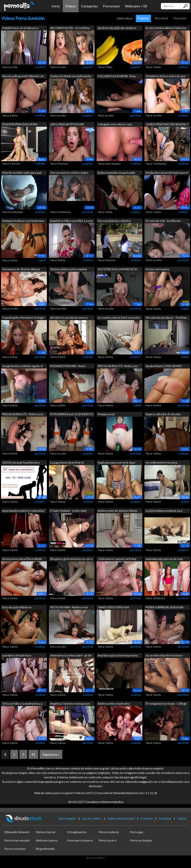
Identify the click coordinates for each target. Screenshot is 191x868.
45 (33, 754)
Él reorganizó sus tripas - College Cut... (166, 704)
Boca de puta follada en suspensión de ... (17, 608)
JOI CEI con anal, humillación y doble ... (21, 463)
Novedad (161, 18)
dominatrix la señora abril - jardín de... (71, 656)
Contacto (147, 818)
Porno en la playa (141, 840)
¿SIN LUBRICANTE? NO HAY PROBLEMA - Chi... (67, 125)
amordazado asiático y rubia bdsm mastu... (23, 511)
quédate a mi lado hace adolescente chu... (17, 656)
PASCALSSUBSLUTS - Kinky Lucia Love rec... (23, 415)
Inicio (56, 6)
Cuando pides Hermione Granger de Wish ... (23, 318)
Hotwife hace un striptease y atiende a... (20, 28)
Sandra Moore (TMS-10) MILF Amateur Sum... (164, 366)
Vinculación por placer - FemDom (166, 318)
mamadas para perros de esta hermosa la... (164, 559)
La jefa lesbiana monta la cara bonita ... (164, 511)
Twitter (182, 818)
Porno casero (108, 840)
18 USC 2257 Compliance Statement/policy (96, 802)
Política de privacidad (121, 818)
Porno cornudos (15, 849)
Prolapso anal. (106, 414)
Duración (180, 18)
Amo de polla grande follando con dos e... (23, 77)
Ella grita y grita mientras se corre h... (71, 559)
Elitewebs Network (17, 832)
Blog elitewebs (45, 849)
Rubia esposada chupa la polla (116, 173)
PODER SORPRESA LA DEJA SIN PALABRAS (164, 608)
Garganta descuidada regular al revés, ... (22, 366)
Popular (143, 18)
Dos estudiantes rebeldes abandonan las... (114, 221)
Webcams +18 (136, 6)
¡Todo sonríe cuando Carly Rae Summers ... (117, 559)
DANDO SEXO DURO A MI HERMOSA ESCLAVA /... (113, 608)
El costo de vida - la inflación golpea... (163, 221)
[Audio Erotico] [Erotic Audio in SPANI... (117, 28)
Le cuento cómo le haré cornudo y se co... (119, 318)
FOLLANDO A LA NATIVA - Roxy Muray (117, 77)
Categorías (89, 6)
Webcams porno (47, 840)
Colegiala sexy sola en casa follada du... (115, 125)
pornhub (136, 115)
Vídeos (71, 6)
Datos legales (67, 818)
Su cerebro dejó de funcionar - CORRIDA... (165, 656)
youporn (88, 67)
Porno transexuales (17, 840)
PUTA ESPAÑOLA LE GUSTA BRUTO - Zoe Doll (72, 415)
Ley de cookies (92, 818)
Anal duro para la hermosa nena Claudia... (118, 656)
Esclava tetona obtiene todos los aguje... (166, 28)
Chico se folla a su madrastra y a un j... (22, 704)
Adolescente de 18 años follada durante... (117, 511)
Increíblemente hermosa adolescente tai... (161, 463)
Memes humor (46, 832)
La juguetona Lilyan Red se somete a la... (67, 463)
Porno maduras (109, 832)
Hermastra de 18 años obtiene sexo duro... (21, 270)
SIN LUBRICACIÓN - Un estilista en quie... (70, 28)
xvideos (40, 67)
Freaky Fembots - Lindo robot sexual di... (68, 511)
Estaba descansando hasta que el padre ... (167, 173)
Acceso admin (95, 858)
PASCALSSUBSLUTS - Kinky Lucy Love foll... (118, 366)
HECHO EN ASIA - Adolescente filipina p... (69, 608)
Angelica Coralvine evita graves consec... (70, 704)
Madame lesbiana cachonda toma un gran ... (23, 221)
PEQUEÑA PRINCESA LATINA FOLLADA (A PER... (20, 125)
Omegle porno (77, 832)
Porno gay (137, 832)
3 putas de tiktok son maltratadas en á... (71, 77)
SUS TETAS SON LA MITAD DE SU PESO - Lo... (118, 270)
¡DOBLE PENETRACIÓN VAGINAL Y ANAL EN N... (167, 125)
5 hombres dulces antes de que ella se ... (166, 77)
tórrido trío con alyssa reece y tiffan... (69, 318)
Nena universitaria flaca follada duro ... (22, 559)
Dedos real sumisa (157, 269)
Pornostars (111, 6)
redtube (40, 164)
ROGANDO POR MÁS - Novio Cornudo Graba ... (68, 366)
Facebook (165, 818)
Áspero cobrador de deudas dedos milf (163, 415)
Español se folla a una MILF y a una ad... (71, 221)
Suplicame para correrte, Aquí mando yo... (116, 463)
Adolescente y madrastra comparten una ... (114, 704)
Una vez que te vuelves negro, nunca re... (69, 173)
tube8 (42, 260)
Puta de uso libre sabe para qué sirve (22, 173)
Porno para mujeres (80, 840)
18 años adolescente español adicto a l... (68, 270)
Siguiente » (51, 754)
